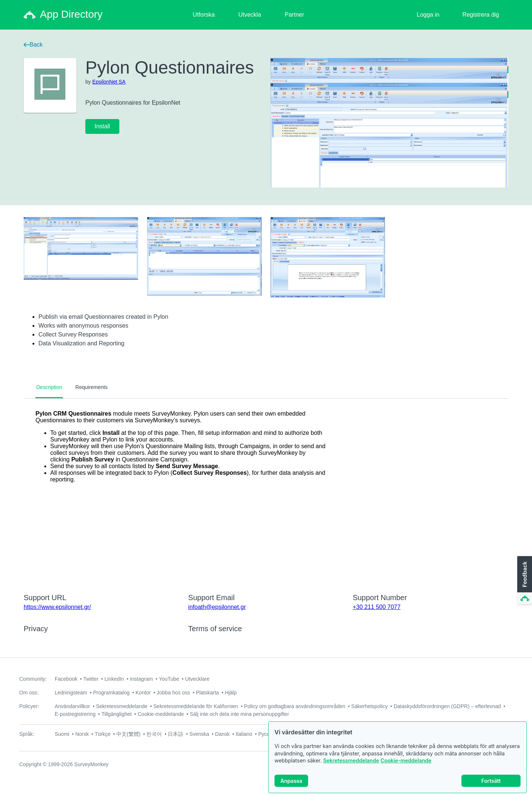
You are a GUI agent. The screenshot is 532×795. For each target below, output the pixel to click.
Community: (33, 679)
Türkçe (103, 734)
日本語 (175, 734)
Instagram (141, 679)
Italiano (244, 734)
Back (33, 45)
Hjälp (231, 693)
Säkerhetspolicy (370, 706)
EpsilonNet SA (109, 82)
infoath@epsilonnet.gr (217, 607)
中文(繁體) (128, 734)
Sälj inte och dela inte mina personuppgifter (240, 714)
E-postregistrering (75, 714)
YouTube (169, 679)
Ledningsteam (71, 693)
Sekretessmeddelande (351, 763)
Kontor (143, 693)
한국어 (154, 734)
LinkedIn (114, 679)
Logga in (428, 15)
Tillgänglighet (117, 714)
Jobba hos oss (173, 693)
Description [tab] (49, 387)
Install (102, 126)
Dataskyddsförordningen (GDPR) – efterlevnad (447, 706)
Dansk (222, 734)
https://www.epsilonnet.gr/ (57, 607)
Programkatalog (111, 693)
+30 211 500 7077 (377, 607)
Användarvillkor (72, 706)
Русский (268, 734)
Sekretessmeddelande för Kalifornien (196, 706)
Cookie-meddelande (406, 763)
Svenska (199, 734)
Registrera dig (481, 15)
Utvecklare (197, 679)
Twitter (91, 679)
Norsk (82, 734)
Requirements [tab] (91, 387)
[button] (524, 581)
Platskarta (207, 693)
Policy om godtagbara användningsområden (295, 706)
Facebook (66, 679)
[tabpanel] (266, 491)
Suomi (62, 734)
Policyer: (29, 706)
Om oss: (29, 693)
